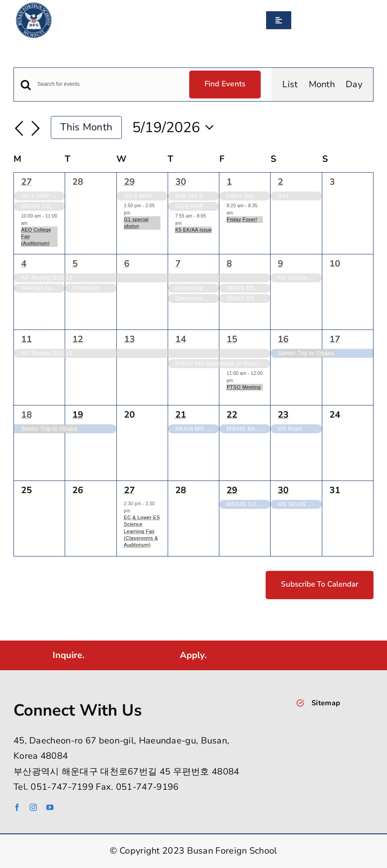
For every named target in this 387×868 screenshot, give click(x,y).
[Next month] (36, 129)
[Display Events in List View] (290, 85)
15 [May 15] (232, 339)
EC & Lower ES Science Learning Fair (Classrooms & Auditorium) (142, 531)
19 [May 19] (78, 415)
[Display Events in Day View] (354, 85)
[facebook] (17, 807)
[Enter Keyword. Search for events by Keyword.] (108, 84)
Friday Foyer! (242, 219)
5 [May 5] (75, 264)
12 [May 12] (78, 339)
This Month (86, 127)
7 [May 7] (178, 264)
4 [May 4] (24, 264)
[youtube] (50, 807)
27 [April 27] (27, 182)
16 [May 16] (283, 339)
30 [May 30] (283, 490)
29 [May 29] (232, 490)
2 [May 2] (280, 182)
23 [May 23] (283, 415)
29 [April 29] (129, 182)
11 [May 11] (27, 339)
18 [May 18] (27, 415)
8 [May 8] (229, 264)
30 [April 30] (181, 182)
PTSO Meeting (244, 387)
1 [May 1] (229, 182)
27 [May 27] (129, 490)
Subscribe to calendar (320, 584)
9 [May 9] (280, 264)
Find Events (225, 84)
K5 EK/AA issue (193, 230)
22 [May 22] (232, 415)
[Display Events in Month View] (322, 85)
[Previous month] (19, 129)
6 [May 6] (127, 264)
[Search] (295, 20)
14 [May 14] (181, 339)
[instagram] (33, 807)
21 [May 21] (181, 415)
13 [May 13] (129, 339)
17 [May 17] (335, 339)
